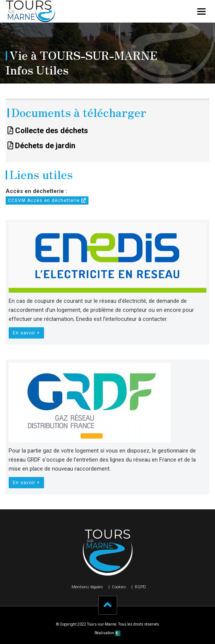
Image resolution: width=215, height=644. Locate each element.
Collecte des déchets (48, 131)
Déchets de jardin (41, 146)
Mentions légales (87, 587)
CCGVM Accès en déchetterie (47, 200)
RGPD (140, 587)
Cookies (119, 587)
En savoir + (26, 333)
